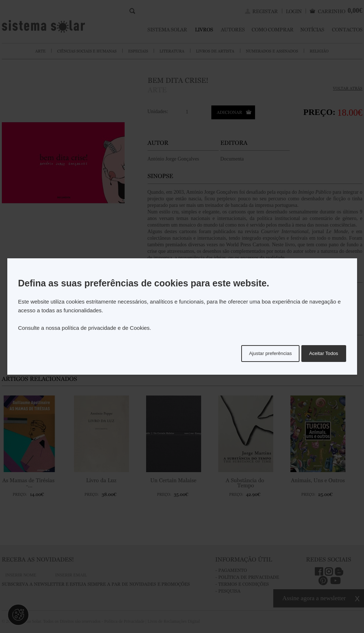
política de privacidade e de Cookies (106, 328)
